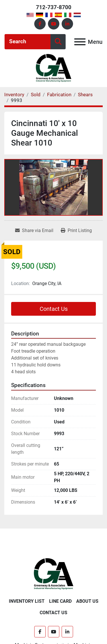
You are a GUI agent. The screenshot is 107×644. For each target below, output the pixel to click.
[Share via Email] (34, 231)
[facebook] (40, 24)
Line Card (60, 601)
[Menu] (80, 42)
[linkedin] (67, 24)
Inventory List (27, 601)
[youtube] (54, 24)
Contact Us (54, 309)
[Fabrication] (59, 95)
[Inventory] (14, 95)
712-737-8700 (54, 7)
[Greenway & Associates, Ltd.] (53, 574)
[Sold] (36, 95)
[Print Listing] (76, 231)
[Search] (28, 42)
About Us (87, 601)
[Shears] (85, 95)
